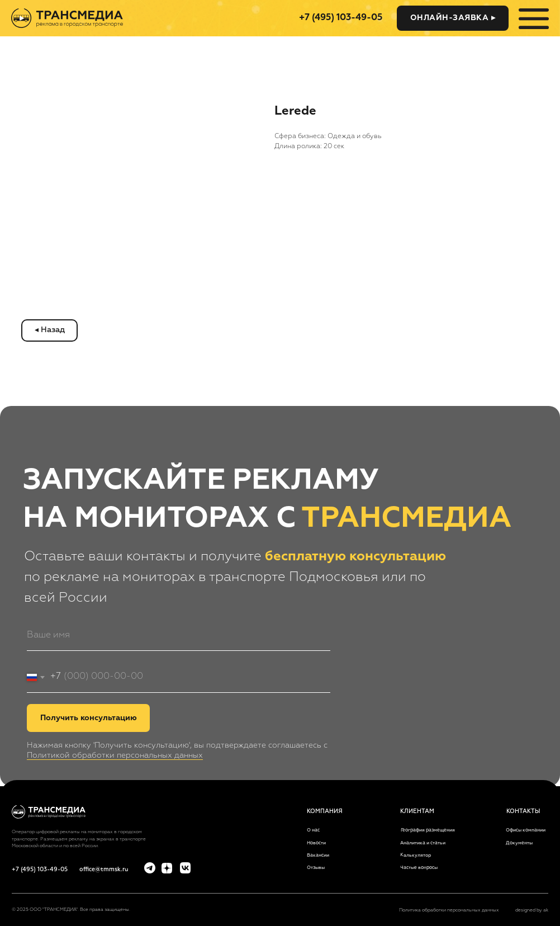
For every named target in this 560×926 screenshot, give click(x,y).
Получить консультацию (89, 718)
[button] (453, 18)
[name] (179, 636)
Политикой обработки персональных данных (115, 755)
